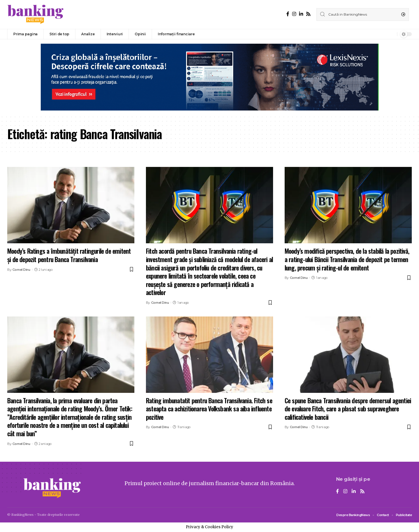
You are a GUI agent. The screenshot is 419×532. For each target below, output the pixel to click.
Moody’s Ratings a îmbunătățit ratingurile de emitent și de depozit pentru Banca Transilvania (69, 255)
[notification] (391, 34)
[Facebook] (288, 14)
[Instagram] (294, 14)
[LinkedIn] (301, 14)
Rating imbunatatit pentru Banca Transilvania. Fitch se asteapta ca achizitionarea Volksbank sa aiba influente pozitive (209, 409)
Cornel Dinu (21, 270)
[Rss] (308, 14)
